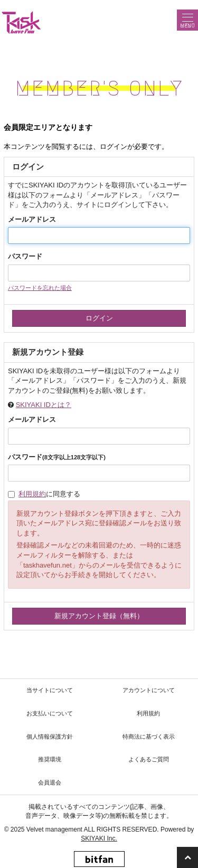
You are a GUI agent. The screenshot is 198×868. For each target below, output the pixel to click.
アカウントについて (149, 690)
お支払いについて (50, 713)
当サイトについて (50, 690)
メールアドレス (32, 219)
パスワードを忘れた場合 (40, 288)
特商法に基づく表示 (149, 737)
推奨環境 (50, 759)
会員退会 (50, 782)
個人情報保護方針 (50, 737)
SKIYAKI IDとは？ (44, 405)
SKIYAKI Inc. (99, 838)
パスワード (25, 256)
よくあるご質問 (149, 759)
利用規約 (32, 494)
